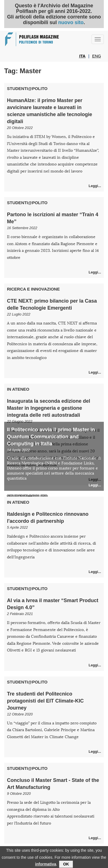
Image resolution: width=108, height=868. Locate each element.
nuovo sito (71, 22)
